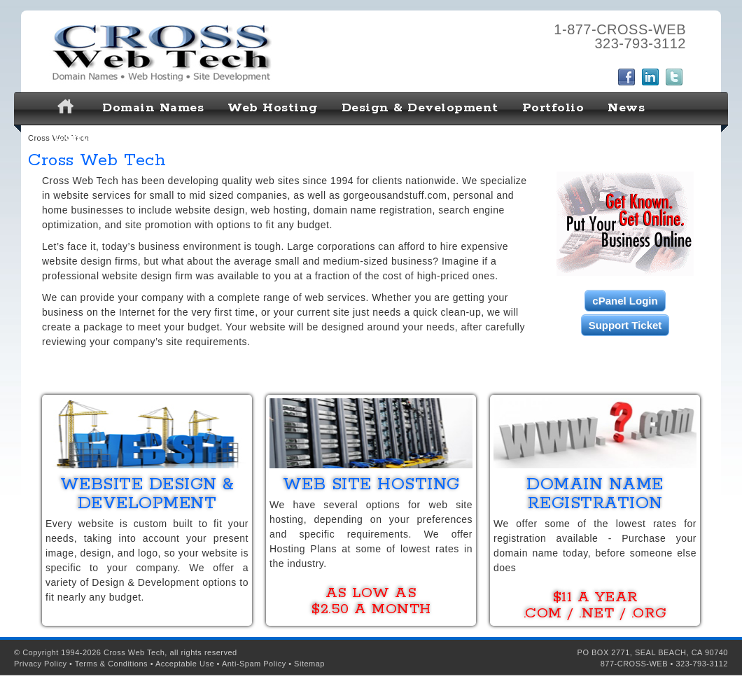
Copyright (41, 652)
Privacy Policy (40, 664)
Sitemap (309, 664)
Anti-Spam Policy (254, 664)
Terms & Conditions (111, 664)
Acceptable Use (185, 664)
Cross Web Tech (134, 652)
